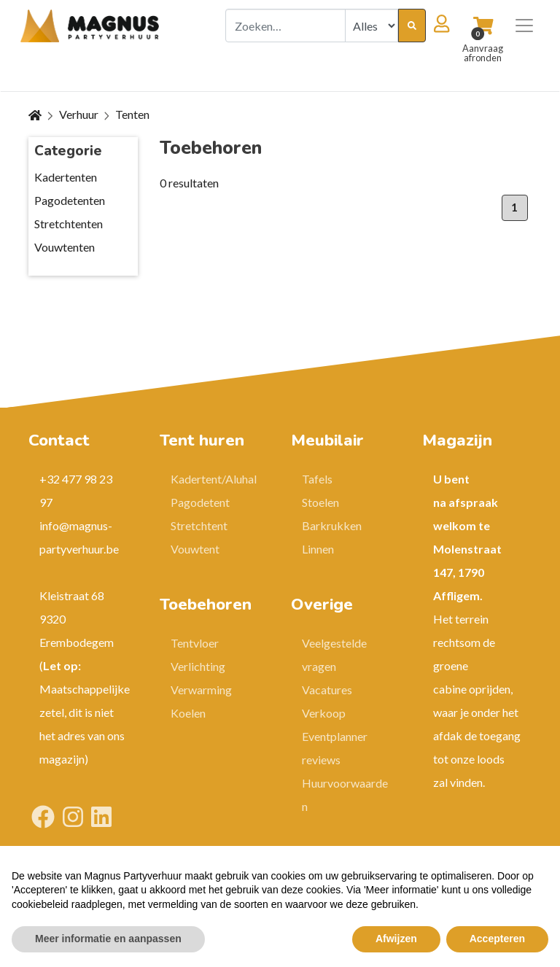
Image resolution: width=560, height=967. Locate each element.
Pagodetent (200, 502)
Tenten (132, 114)
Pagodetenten (70, 200)
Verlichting (198, 666)
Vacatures (327, 690)
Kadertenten (66, 177)
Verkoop (324, 713)
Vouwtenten (65, 247)
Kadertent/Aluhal (214, 479)
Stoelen (320, 502)
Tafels (317, 479)
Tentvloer (195, 643)
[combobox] (285, 26)
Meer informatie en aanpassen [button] (108, 939)
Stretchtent (199, 525)
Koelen (188, 713)
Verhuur (79, 114)
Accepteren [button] (497, 939)
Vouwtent (195, 549)
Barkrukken (332, 525)
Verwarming (201, 690)
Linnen (318, 549)
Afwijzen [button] (396, 939)
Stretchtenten (69, 224)
